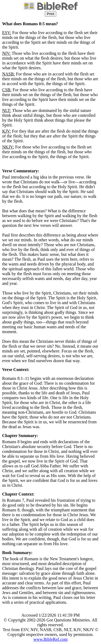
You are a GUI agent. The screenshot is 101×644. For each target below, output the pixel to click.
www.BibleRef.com (50, 639)
